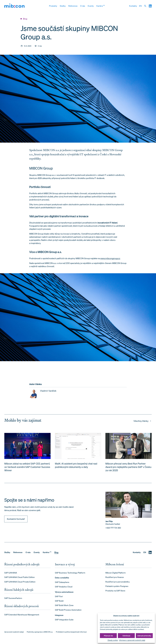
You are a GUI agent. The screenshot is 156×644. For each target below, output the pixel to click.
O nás (40, 46)
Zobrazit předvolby (144, 636)
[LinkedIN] (150, 6)
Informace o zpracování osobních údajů (132, 640)
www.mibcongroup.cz (110, 258)
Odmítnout (126, 636)
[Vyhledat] (145, 6)
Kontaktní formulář (16, 520)
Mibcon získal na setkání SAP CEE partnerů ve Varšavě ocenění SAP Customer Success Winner (27, 468)
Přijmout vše (108, 636)
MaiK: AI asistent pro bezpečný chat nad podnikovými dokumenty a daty (76, 466)
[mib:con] (14, 6)
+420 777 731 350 (113, 529)
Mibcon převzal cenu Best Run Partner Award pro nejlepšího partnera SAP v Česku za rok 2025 (128, 468)
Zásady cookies (113, 640)
